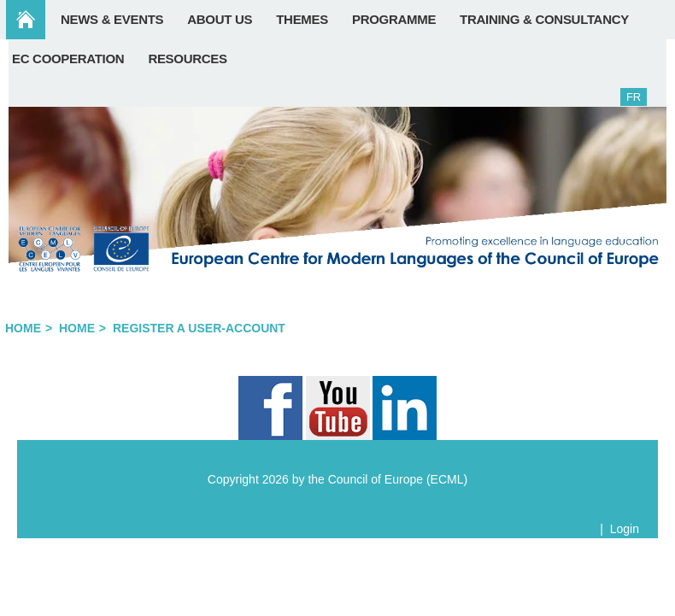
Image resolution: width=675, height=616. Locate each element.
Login (625, 529)
